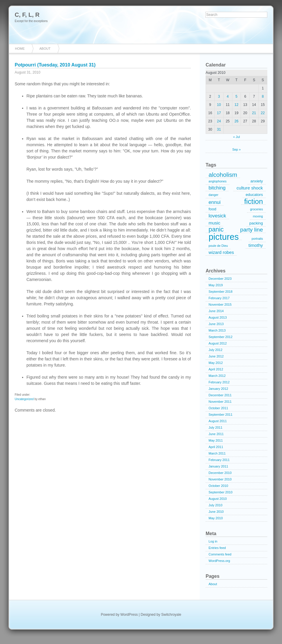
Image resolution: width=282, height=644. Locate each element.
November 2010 (220, 479)
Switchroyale (171, 615)
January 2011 (218, 466)
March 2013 (217, 330)
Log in (213, 541)
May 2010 (216, 518)
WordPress (129, 615)
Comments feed (220, 554)
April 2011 (216, 447)
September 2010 (220, 492)
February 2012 (219, 382)
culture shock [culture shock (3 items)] (250, 188)
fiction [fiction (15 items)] (254, 202)
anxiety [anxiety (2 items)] (257, 181)
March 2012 (217, 376)
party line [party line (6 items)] (252, 230)
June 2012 (216, 356)
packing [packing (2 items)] (256, 223)
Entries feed (217, 548)
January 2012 (218, 389)
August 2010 (218, 499)
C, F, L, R (27, 15)
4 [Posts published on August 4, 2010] (228, 96)
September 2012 (220, 337)
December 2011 (220, 395)
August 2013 (218, 317)
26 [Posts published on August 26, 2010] (236, 121)
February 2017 (219, 298)
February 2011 (219, 460)
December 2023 (220, 279)
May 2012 (216, 363)
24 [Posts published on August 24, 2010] (219, 121)
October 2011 (218, 408)
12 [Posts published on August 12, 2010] (236, 105)
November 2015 (220, 304)
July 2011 (215, 427)
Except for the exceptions (31, 21)
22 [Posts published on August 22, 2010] (263, 113)
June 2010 (216, 512)
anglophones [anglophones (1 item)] (218, 181)
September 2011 (220, 415)
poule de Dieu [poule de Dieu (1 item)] (218, 246)
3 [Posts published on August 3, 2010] (219, 96)
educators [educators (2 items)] (254, 195)
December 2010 (220, 473)
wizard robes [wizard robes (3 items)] (221, 252)
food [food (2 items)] (212, 209)
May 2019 (216, 285)
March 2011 (217, 453)
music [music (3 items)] (214, 223)
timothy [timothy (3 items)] (256, 245)
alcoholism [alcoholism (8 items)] (223, 175)
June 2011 (216, 434)
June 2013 (216, 324)
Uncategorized (24, 399)
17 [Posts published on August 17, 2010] (219, 113)
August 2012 (218, 343)
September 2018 (220, 292)
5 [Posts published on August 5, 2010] (237, 96)
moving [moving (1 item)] (258, 216)
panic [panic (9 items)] (216, 230)
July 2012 (215, 350)
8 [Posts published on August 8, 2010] (263, 96)
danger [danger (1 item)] (213, 195)
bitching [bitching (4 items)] (217, 188)
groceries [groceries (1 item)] (256, 209)
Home (20, 49)
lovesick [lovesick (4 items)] (217, 216)
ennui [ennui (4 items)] (215, 202)
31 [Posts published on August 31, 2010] (219, 129)
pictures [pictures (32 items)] (224, 237)
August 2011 (218, 421)
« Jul (236, 137)
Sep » (237, 149)
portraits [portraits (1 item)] (257, 239)
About (45, 49)
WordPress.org (219, 561)
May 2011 (216, 440)
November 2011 (220, 402)
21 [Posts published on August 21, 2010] (254, 113)
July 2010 (215, 505)
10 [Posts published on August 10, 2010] (219, 105)
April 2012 (216, 369)
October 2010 (218, 486)
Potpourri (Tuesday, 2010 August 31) (55, 65)
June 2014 (216, 311)
